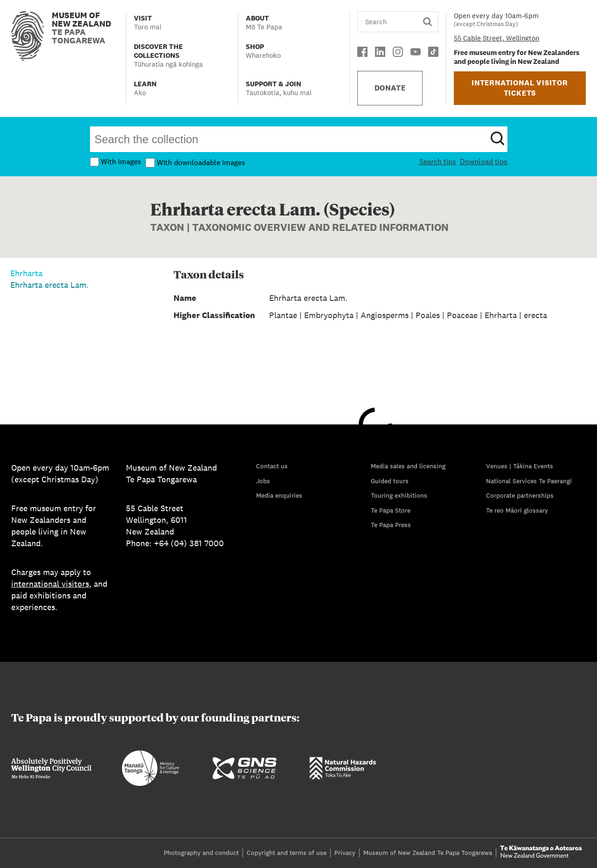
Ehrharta (26, 273)
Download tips (484, 162)
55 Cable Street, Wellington (496, 38)
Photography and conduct (201, 853)
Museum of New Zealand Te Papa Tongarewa (428, 853)
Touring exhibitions (399, 495)
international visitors (50, 584)
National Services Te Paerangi (529, 481)
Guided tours (390, 481)
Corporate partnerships (520, 495)
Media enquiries (279, 495)
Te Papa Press (391, 525)
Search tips (438, 162)
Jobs (263, 481)
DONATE (390, 88)
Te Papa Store (391, 510)
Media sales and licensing (408, 466)
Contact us (272, 466)
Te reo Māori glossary (517, 510)
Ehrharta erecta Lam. (49, 285)
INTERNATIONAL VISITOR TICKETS (520, 88)
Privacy (345, 853)
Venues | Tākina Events (520, 466)
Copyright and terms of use (287, 853)
